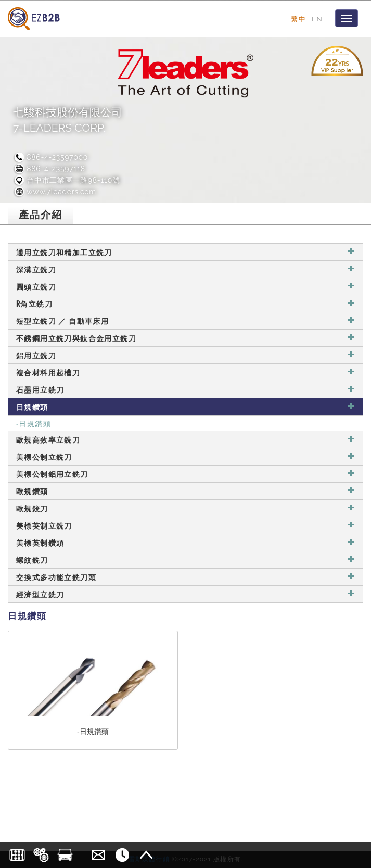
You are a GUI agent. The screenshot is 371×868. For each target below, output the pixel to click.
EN (317, 19)
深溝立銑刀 (185, 269)
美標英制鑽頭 (185, 542)
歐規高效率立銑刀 (185, 439)
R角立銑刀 (185, 303)
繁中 (298, 19)
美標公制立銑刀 (185, 456)
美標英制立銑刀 (185, 525)
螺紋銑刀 (185, 559)
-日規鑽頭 (34, 423)
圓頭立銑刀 (185, 286)
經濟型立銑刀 (185, 594)
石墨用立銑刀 (185, 389)
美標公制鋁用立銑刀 (185, 474)
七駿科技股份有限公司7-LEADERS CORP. (68, 120)
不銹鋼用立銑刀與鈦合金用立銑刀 (185, 338)
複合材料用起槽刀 (185, 372)
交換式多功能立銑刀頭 (185, 577)
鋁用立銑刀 (185, 355)
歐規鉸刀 (185, 508)
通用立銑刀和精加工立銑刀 (185, 252)
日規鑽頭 (185, 406)
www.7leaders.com (55, 192)
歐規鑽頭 (185, 491)
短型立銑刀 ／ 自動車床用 (185, 320)
